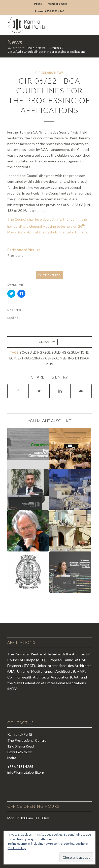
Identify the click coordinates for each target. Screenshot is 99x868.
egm (13, 358)
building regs (39, 353)
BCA (23, 353)
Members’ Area (57, 4)
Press (38, 4)
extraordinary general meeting (46, 358)
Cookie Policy (17, 848)
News (15, 42)
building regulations (70, 353)
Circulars (55, 48)
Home (30, 48)
